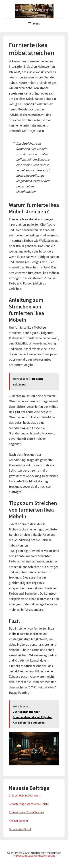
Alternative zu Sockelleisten (26, 812)
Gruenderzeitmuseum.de (34, 11)
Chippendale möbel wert (24, 795)
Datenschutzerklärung (41, 856)
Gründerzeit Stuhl (20, 829)
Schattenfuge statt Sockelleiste (29, 804)
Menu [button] (37, 23)
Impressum (20, 856)
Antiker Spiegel (18, 821)
